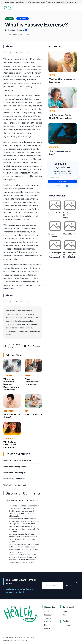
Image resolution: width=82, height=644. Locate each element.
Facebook (67, 625)
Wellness (29, 375)
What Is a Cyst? (54, 213)
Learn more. (74, 2)
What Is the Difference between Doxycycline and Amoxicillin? (11, 384)
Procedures (49, 615)
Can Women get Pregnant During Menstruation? (55, 255)
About (65, 611)
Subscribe (63, 182)
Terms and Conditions (20, 641)
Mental (52, 75)
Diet (26, 411)
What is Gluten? (69, 234)
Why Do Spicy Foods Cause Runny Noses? (10, 445)
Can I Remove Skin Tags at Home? (68, 215)
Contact (66, 615)
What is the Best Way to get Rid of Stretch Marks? (70, 255)
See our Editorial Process (13, 346)
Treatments (9, 375)
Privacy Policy (8, 641)
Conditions (9, 411)
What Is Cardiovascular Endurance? (32, 382)
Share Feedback (32, 346)
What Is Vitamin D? (33, 414)
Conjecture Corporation (26, 638)
